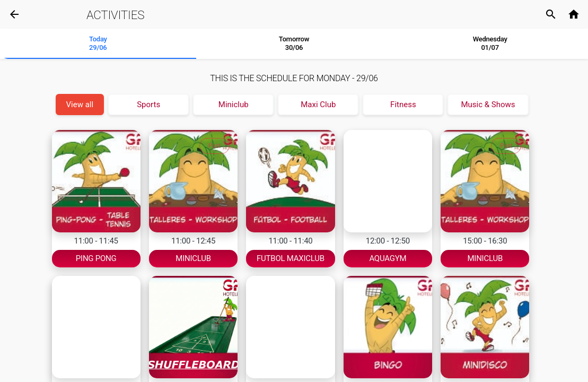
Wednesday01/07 (490, 43)
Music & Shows (488, 105)
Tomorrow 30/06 (294, 43)
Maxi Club (318, 105)
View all (80, 105)
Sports (148, 105)
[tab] (98, 44)
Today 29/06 (98, 43)
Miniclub (234, 105)
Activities (115, 15)
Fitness (403, 105)
